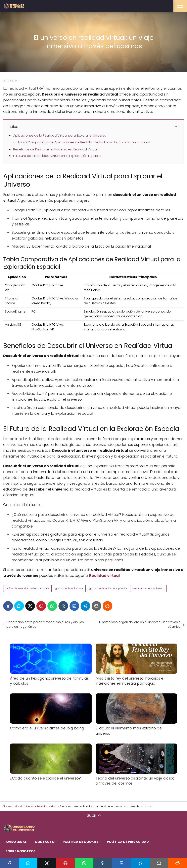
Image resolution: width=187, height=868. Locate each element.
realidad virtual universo (148, 588)
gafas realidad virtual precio (108, 588)
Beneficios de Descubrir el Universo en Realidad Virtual (55, 149)
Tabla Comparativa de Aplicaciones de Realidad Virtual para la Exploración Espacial (84, 142)
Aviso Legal (16, 842)
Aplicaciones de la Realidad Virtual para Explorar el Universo (60, 135)
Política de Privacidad (128, 842)
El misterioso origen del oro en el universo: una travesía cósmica (140, 624)
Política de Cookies (81, 842)
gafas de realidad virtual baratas (27, 588)
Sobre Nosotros (20, 851)
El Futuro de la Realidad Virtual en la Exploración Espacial (57, 156)
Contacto (45, 842)
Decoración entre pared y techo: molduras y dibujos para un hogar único (45, 624)
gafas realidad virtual (69, 588)
